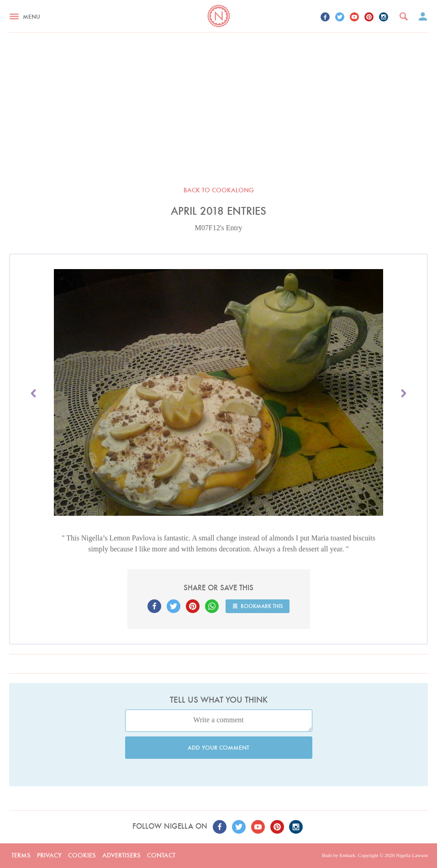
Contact (161, 855)
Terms (21, 855)
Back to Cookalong (219, 190)
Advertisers (121, 855)
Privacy (49, 855)
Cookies (82, 855)
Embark (347, 855)
